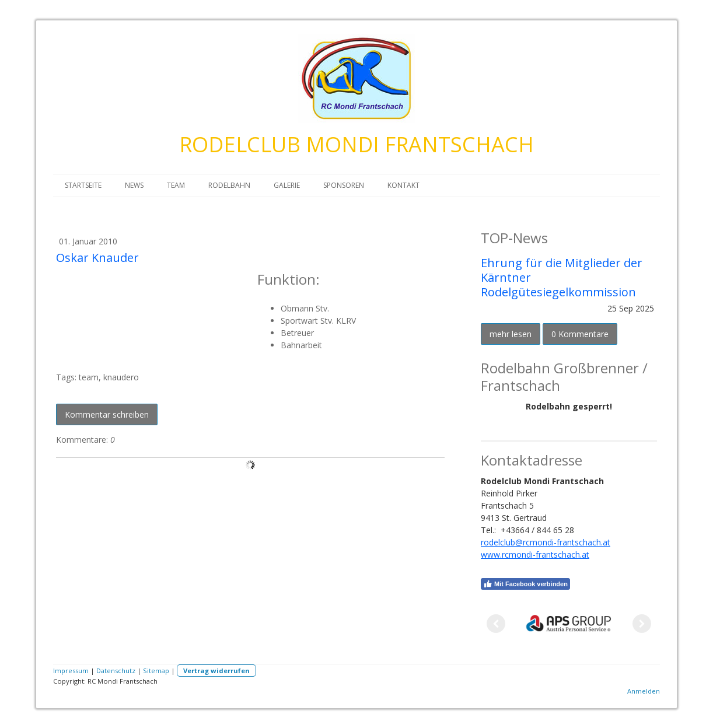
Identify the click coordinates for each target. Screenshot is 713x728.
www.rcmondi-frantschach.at (535, 554)
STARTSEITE (83, 185)
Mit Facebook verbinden (525, 584)
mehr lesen (511, 334)
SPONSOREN (344, 185)
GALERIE (287, 185)
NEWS (134, 185)
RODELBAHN (229, 185)
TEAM (176, 185)
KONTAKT (403, 185)
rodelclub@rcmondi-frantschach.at (546, 542)
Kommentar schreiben (107, 414)
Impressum (71, 671)
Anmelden (644, 691)
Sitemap (156, 671)
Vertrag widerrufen (216, 671)
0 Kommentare (580, 334)
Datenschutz (116, 671)
